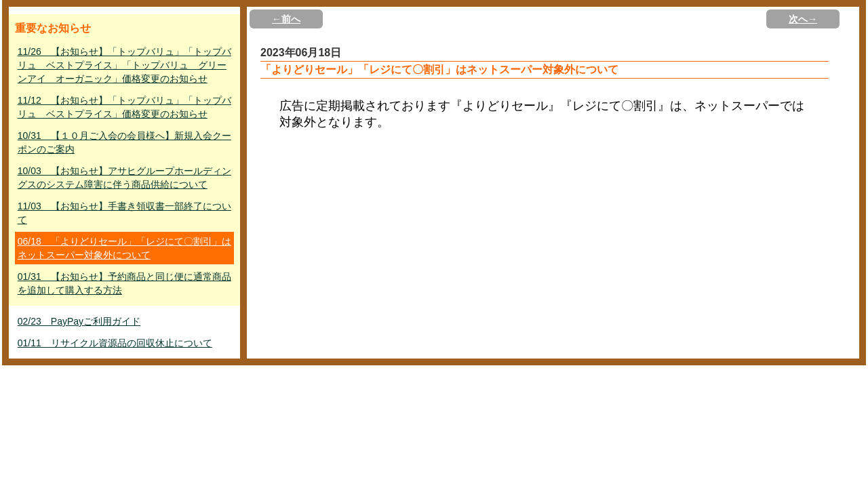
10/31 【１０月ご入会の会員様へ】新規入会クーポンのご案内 (124, 142)
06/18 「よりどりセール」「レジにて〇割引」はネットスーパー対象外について (124, 248)
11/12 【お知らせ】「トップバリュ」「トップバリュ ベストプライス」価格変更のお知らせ (124, 107)
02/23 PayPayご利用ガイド (79, 321)
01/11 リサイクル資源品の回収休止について (115, 343)
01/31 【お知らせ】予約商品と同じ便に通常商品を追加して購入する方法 (124, 283)
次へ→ (803, 19)
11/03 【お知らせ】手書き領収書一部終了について (124, 213)
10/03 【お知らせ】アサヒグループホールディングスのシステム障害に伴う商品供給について (124, 178)
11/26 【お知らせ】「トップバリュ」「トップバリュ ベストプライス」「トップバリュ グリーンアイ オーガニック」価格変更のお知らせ (124, 65)
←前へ (286, 19)
